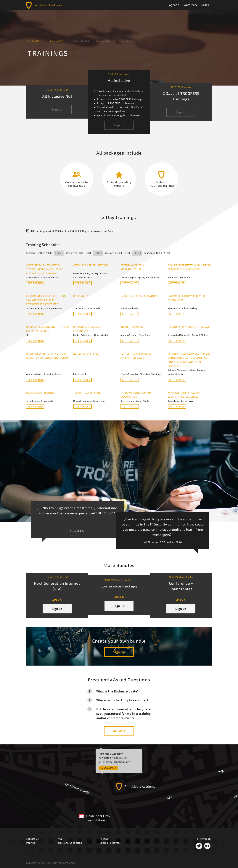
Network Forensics (86, 354)
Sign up (57, 609)
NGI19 (205, 5)
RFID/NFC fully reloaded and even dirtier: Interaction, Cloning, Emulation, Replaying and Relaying (190, 360)
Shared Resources (110, 843)
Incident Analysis (132, 327)
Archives (105, 839)
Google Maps (108, 768)
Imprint (30, 843)
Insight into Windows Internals (189, 327)
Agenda (174, 5)
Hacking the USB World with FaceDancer (186, 298)
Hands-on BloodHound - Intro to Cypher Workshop (48, 329)
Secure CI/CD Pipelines (40, 393)
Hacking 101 (81, 296)
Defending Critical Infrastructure (133, 267)
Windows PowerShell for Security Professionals (184, 395)
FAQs (59, 839)
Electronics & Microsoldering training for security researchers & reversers (46, 300)
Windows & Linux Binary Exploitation (136, 395)
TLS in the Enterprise (87, 393)
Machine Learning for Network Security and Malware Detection (47, 356)
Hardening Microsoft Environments (87, 329)
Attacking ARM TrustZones (91, 265)
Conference (190, 5)
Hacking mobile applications (139, 296)
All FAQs (119, 731)
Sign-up (119, 652)
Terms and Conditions (69, 843)
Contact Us (32, 839)
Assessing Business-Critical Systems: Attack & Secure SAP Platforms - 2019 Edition (45, 269)
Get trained (35, 283)
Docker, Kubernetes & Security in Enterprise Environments (189, 267)
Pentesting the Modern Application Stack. (136, 356)
